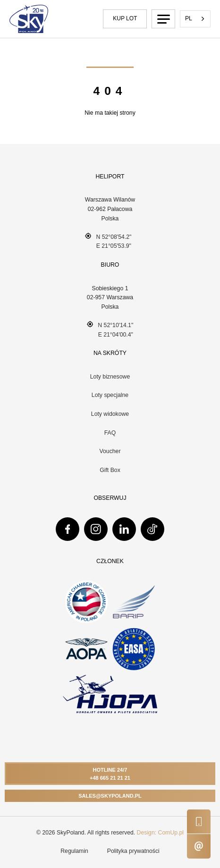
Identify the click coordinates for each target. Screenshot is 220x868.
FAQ (110, 433)
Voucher (110, 451)
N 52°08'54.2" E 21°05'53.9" (108, 241)
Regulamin (74, 851)
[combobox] (195, 19)
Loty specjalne (110, 395)
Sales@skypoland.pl (110, 796)
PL (189, 18)
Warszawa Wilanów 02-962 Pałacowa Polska (110, 209)
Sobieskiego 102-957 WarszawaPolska (110, 298)
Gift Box (110, 470)
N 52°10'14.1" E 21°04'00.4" (110, 329)
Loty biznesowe (110, 377)
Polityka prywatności (133, 851)
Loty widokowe (110, 414)
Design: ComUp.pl (160, 833)
